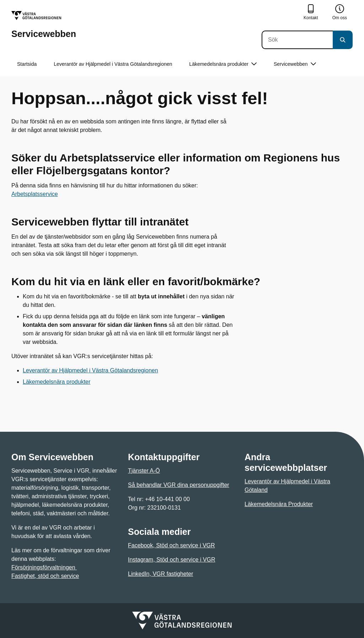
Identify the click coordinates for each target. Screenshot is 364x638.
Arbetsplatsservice (35, 194)
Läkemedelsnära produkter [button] (223, 64)
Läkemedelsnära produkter (57, 382)
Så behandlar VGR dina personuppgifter (179, 485)
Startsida (27, 64)
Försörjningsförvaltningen (44, 567)
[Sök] (297, 40)
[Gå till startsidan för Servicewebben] (44, 25)
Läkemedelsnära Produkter (279, 504)
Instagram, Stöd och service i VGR (172, 560)
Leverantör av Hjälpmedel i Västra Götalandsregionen (113, 64)
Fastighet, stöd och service (45, 576)
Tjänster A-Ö (144, 471)
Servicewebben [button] (295, 64)
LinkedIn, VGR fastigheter (160, 574)
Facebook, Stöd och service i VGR (172, 545)
